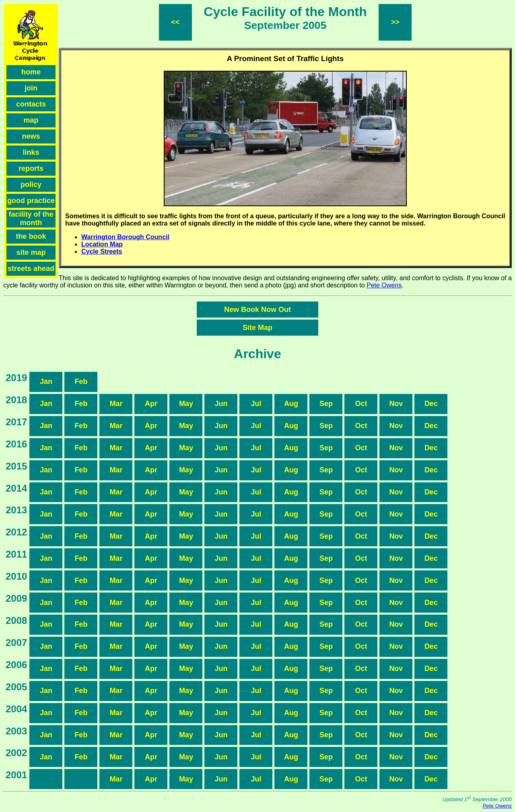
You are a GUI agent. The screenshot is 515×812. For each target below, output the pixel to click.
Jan (46, 381)
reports (31, 168)
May (186, 404)
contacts (31, 104)
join (31, 88)
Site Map (257, 328)
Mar (116, 404)
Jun (221, 404)
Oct (361, 404)
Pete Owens (384, 285)
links (31, 152)
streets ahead (31, 269)
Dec (431, 404)
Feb (81, 381)
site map (31, 252)
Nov (396, 404)
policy (31, 185)
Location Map (102, 244)
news (31, 136)
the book (31, 236)
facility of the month (31, 218)
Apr (151, 404)
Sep (326, 404)
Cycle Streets (102, 251)
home (31, 72)
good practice (31, 201)
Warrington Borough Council (125, 237)
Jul (256, 404)
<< (175, 22)
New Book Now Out (257, 310)
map (31, 120)
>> (395, 22)
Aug (291, 404)
